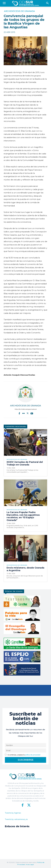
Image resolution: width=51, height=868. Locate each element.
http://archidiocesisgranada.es (26, 409)
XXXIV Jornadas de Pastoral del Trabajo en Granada (25, 463)
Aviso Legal (30, 864)
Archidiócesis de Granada (19, 11)
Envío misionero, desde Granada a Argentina (25, 569)
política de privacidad (33, 755)
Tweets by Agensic (13, 813)
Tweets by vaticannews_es (16, 819)
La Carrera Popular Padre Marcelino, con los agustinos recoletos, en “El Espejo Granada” (23, 516)
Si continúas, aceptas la (23, 755)
